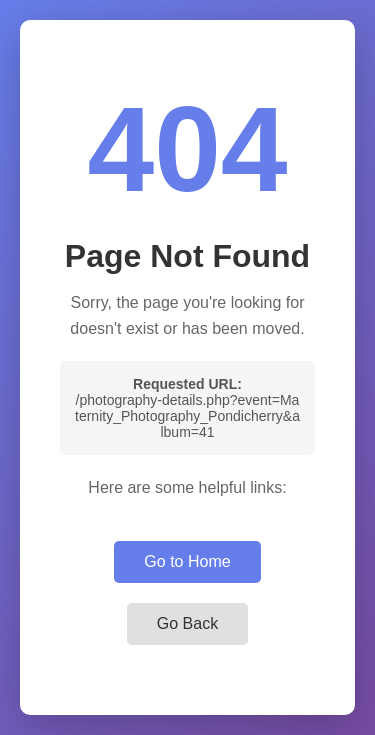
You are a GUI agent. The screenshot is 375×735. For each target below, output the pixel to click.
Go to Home (187, 561)
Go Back (187, 623)
